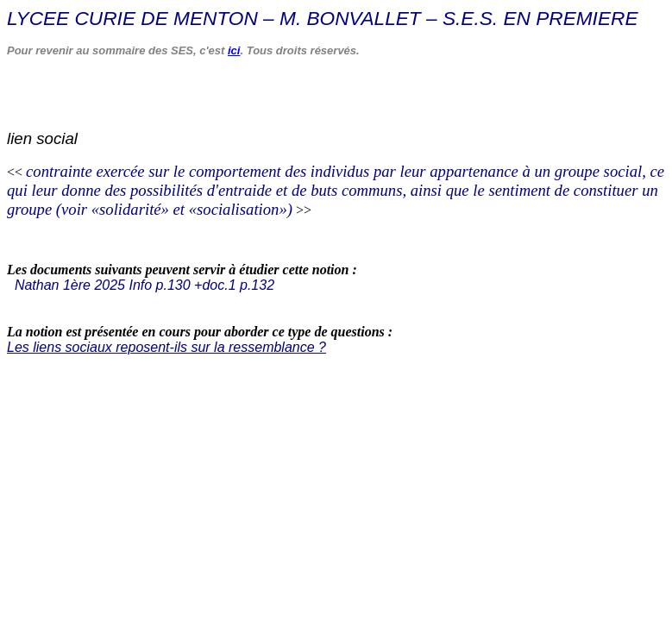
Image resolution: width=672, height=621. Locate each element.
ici (234, 50)
